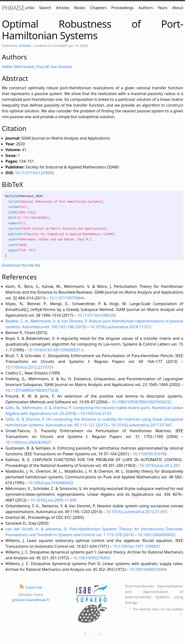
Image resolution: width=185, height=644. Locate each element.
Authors (146, 8)
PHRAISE (13, 8)
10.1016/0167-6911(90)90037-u (56, 350)
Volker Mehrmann (18, 67)
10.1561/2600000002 (157, 535)
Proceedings (122, 8)
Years (163, 8)
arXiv (30, 8)
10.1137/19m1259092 (34, 173)
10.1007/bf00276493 (92, 558)
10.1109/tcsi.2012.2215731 (30, 367)
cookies (177, 609)
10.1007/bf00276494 (148, 569)
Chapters (98, 8)
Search (45, 8)
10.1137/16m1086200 (96, 315)
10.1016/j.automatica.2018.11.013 (121, 327)
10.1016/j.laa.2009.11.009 (53, 500)
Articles (63, 8)
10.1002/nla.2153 (96, 413)
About (178, 8)
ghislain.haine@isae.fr (31, 600)
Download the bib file (21, 265)
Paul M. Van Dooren (54, 67)
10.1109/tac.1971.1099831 (137, 546)
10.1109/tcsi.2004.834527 (29, 442)
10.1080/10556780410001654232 (141, 402)
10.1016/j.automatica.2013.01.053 (137, 512)
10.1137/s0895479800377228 (32, 390)
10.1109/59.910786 (150, 454)
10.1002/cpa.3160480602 (51, 483)
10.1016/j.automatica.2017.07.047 (142, 425)
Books (80, 8)
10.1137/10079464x (67, 298)
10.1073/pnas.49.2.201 (160, 465)
